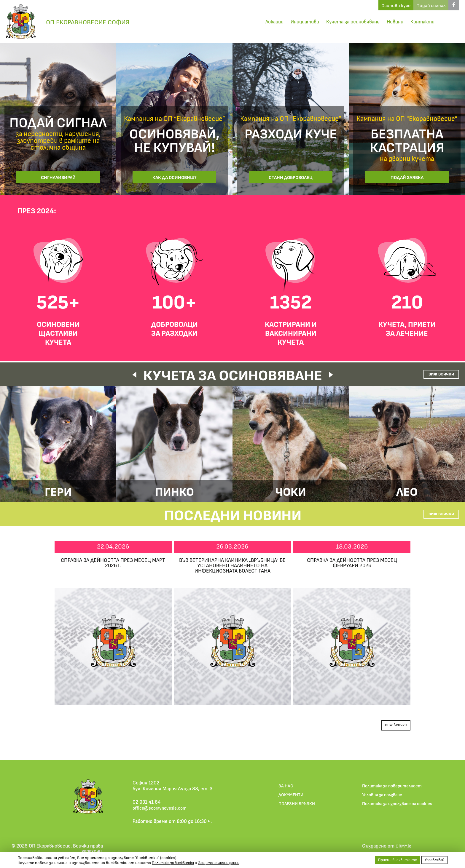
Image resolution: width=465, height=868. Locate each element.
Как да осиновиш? (175, 176)
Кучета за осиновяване (347, 22)
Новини (392, 22)
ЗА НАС (284, 790)
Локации (263, 22)
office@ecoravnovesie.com (163, 812)
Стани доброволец (291, 176)
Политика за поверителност (396, 790)
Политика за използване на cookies (402, 809)
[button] (121, 377)
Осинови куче (368, 7)
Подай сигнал (414, 7)
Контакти (421, 22)
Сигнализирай (58, 176)
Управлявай (433, 860)
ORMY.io (404, 850)
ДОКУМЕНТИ (290, 800)
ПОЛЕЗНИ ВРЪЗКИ (297, 809)
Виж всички (430, 374)
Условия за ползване (385, 800)
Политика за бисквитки (175, 863)
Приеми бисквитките (393, 860)
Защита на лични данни (226, 863)
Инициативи (296, 22)
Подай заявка (407, 176)
